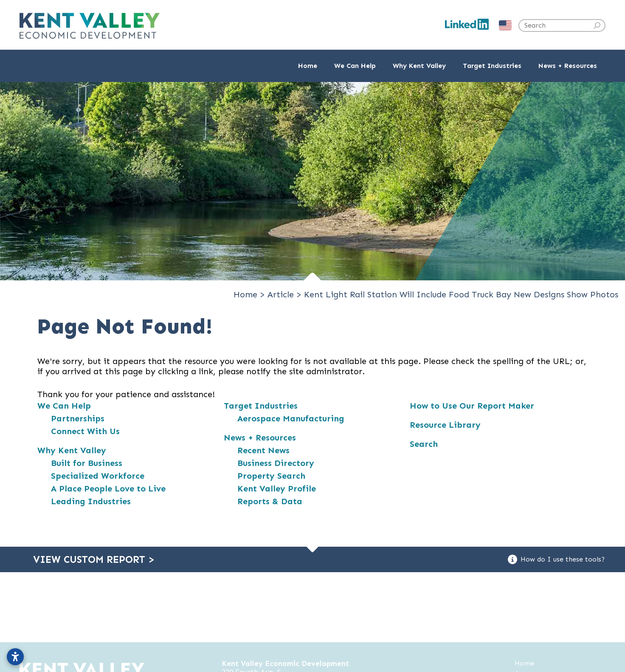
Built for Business (87, 463)
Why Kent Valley (72, 450)
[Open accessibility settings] (15, 657)
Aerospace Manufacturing (291, 418)
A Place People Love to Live (108, 488)
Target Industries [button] (492, 66)
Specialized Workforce (98, 476)
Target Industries (261, 406)
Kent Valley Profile (277, 488)
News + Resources (260, 438)
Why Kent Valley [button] (419, 66)
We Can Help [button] (355, 66)
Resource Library (445, 425)
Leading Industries (91, 501)
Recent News (263, 450)
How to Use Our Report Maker (472, 406)
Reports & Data (270, 501)
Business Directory (276, 463)
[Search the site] (562, 25)
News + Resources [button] (568, 66)
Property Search (271, 476)
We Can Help (64, 406)
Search (424, 444)
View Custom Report (94, 559)
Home (308, 66)
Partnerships (78, 418)
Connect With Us (85, 431)
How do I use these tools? (556, 559)
